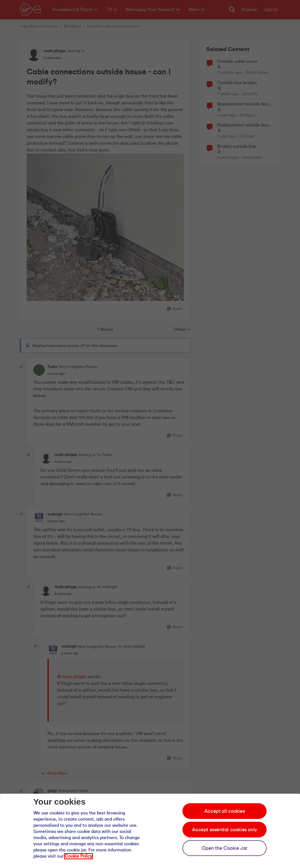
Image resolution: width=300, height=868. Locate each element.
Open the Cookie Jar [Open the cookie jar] (224, 848)
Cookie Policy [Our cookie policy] (78, 856)
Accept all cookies (225, 811)
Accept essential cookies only (224, 830)
